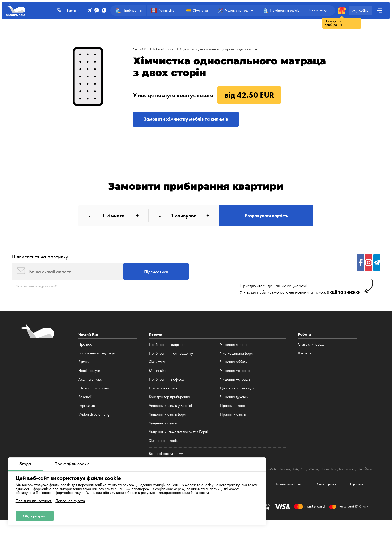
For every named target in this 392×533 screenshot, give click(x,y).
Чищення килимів (163, 430)
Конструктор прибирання (169, 404)
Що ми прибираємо (94, 395)
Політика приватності (34, 500)
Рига (324, 476)
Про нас (85, 351)
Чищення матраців (235, 386)
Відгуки (84, 369)
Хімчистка (157, 369)
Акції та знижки (91, 386)
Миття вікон (159, 377)
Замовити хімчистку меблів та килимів (194, 120)
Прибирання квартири (167, 351)
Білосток (303, 476)
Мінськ (336, 476)
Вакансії (85, 404)
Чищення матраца (235, 377)
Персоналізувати (70, 500)
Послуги (156, 341)
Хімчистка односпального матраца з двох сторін (225, 49)
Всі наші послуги (169, 49)
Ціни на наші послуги (237, 395)
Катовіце (274, 476)
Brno (359, 476)
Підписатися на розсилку (40, 261)
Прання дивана (233, 412)
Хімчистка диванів (163, 447)
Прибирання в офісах (166, 386)
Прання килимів (233, 421)
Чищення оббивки (235, 369)
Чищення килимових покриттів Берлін (179, 439)
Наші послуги (89, 377)
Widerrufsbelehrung (94, 421)
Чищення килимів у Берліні (170, 412)
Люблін (289, 476)
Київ (316, 476)
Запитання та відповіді (97, 360)
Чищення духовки (234, 404)
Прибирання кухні (164, 395)
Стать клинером (311, 351)
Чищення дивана (234, 351)
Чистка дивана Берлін (238, 360)
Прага (348, 476)
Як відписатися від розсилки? (40, 293)
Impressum (87, 412)
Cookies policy (322, 496)
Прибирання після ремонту (171, 360)
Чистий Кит (142, 49)
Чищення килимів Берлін (169, 421)
